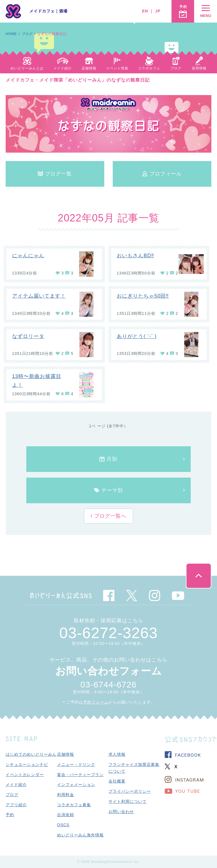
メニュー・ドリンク (76, 764)
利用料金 (66, 795)
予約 (10, 815)
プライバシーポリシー (130, 791)
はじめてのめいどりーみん (31, 754)
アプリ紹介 (16, 805)
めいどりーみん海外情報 (80, 835)
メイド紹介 (16, 785)
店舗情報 (66, 754)
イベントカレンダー (25, 775)
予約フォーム (96, 702)
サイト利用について (128, 801)
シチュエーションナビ (27, 764)
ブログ (27, 34)
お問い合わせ (121, 812)
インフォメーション (76, 785)
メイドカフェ (42, 11)
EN (145, 11)
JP (158, 11)
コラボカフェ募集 (74, 805)
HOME (11, 34)
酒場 (63, 11)
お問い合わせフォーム (109, 671)
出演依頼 (66, 815)
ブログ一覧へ (109, 516)
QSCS (63, 825)
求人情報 (117, 754)
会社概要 (117, 781)
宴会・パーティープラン (80, 775)
